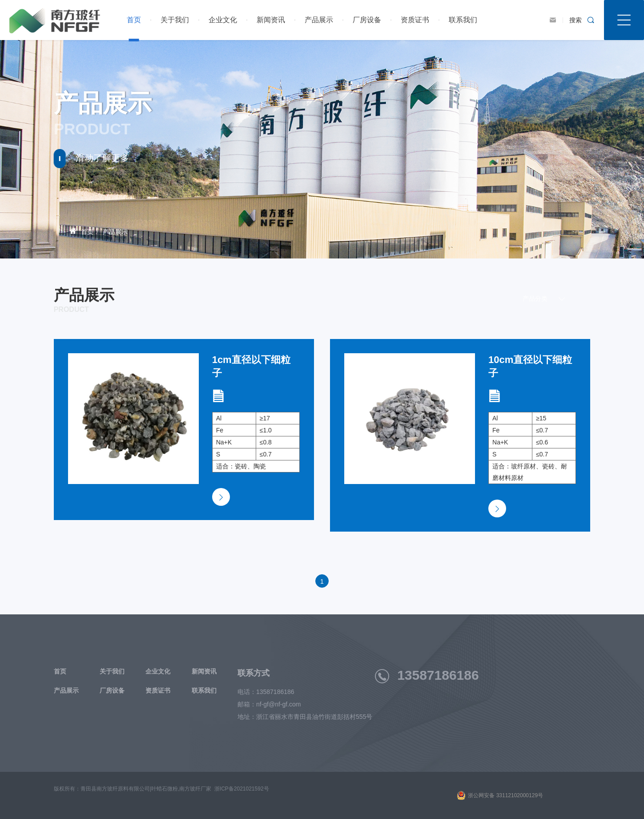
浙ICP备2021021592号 (242, 789)
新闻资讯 (271, 20)
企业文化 (223, 20)
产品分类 (549, 299)
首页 (134, 20)
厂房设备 (367, 20)
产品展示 (319, 20)
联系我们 (463, 20)
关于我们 (175, 20)
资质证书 (415, 20)
